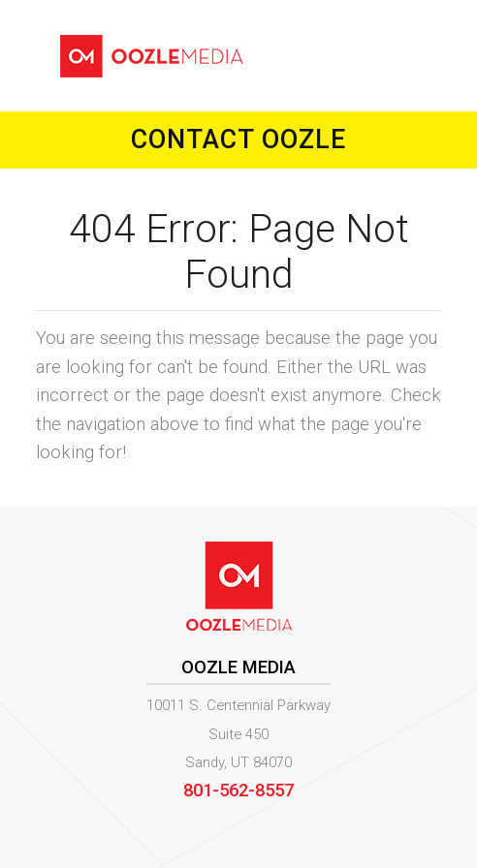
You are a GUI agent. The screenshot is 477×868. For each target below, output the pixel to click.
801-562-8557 (238, 790)
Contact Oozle (238, 139)
